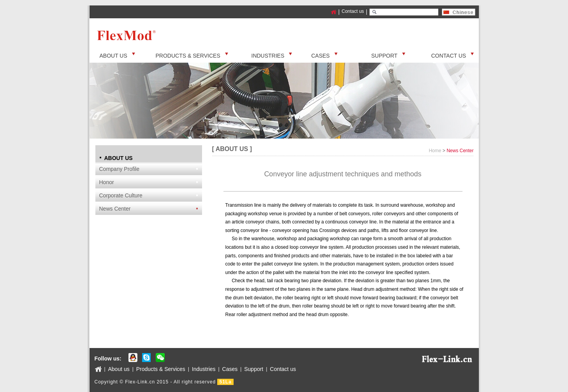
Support (254, 369)
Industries (204, 369)
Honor (107, 182)
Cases (230, 369)
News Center (115, 209)
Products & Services (161, 369)
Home (435, 151)
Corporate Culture (121, 195)
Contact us (353, 11)
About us (119, 369)
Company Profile (120, 169)
